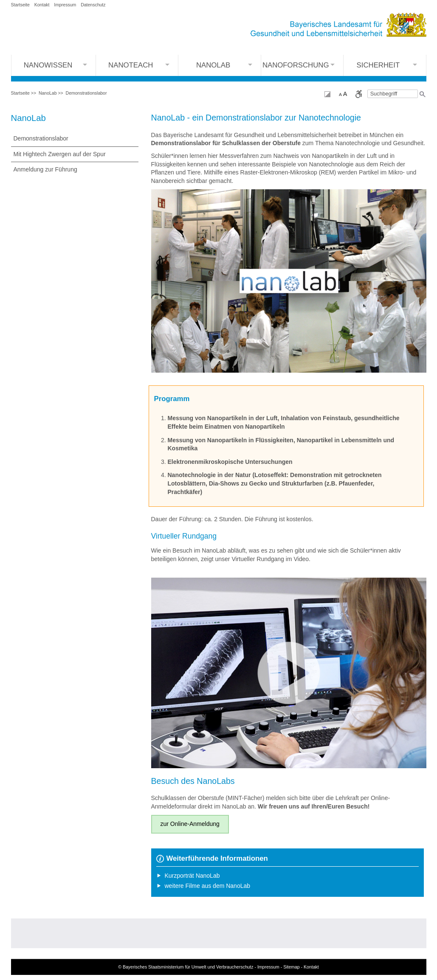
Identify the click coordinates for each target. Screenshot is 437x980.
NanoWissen (48, 65)
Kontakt (42, 5)
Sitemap (292, 967)
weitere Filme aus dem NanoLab (208, 886)
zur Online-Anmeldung (190, 824)
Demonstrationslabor (86, 93)
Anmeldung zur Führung (45, 169)
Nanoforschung (296, 65)
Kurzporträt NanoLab (192, 876)
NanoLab (213, 65)
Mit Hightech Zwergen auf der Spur (60, 154)
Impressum (65, 5)
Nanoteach (131, 65)
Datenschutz (93, 5)
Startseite (20, 5)
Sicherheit (378, 65)
